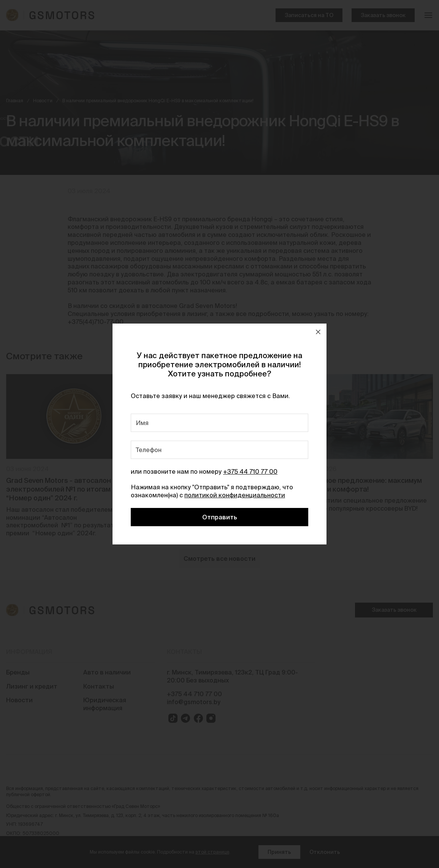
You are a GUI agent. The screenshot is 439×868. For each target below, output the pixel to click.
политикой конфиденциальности (235, 495)
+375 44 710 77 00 (250, 471)
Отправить (220, 517)
